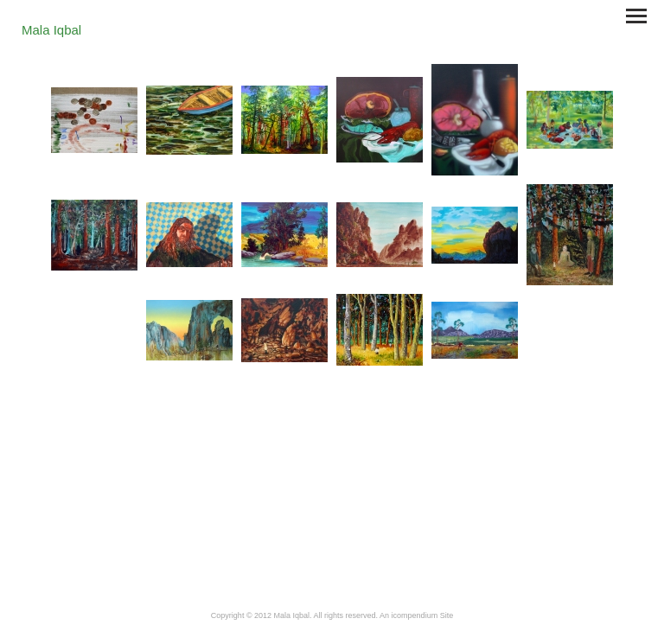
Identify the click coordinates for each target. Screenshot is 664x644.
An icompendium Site (416, 615)
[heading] (51, 31)
